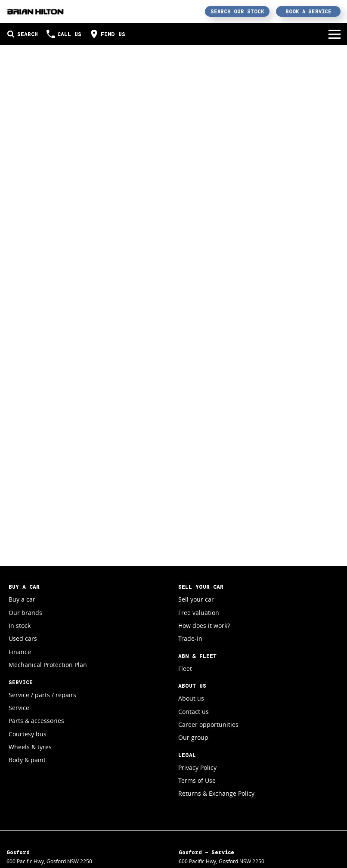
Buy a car (22, 599)
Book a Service (308, 11)
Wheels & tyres (30, 747)
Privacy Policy (197, 768)
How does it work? (204, 626)
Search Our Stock (237, 11)
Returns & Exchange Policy (216, 793)
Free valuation (199, 613)
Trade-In (190, 638)
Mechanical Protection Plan (48, 665)
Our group (193, 737)
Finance (20, 652)
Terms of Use (197, 780)
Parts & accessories (36, 721)
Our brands (25, 613)
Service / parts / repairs (42, 695)
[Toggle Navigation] (335, 34)
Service (19, 708)
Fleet (185, 669)
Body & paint (27, 760)
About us (191, 698)
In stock (20, 626)
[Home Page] (36, 11)
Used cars (23, 638)
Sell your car (196, 599)
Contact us (194, 712)
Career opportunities (208, 724)
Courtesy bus (28, 734)
